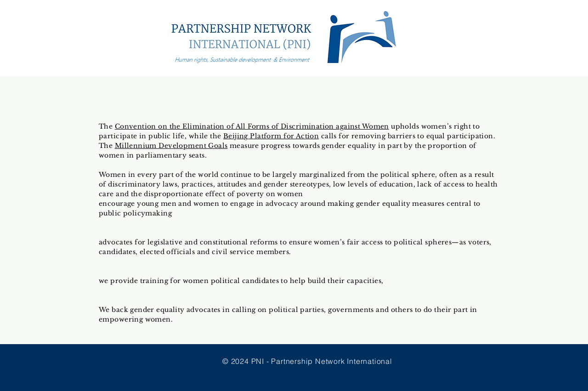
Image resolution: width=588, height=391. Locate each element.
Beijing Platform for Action (271, 136)
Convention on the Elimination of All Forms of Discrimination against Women (252, 126)
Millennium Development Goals (171, 146)
